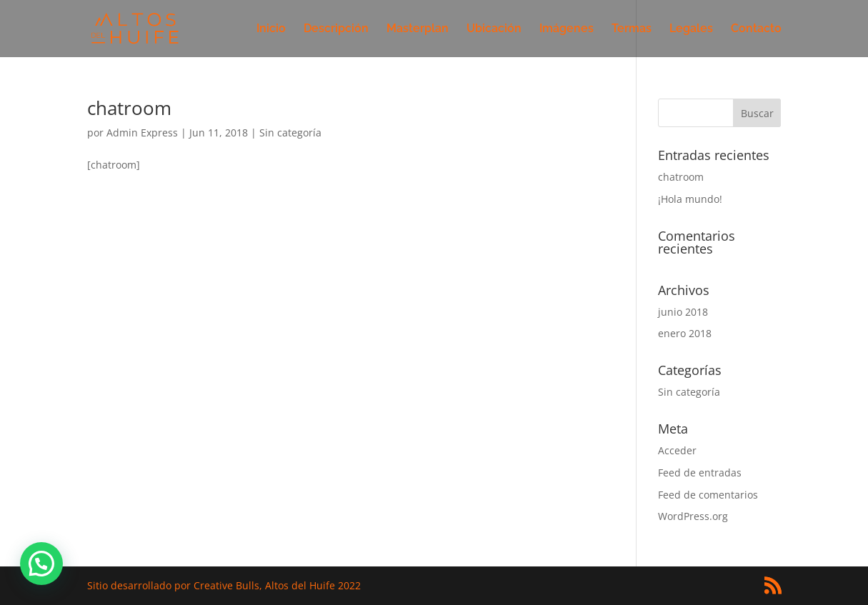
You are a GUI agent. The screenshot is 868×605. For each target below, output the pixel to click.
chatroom (129, 108)
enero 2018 (685, 333)
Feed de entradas (700, 472)
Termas (632, 29)
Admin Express (142, 132)
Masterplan (418, 29)
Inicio (271, 29)
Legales (691, 29)
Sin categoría (290, 132)
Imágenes (567, 29)
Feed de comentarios (708, 495)
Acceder (677, 450)
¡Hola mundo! (690, 199)
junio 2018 (683, 312)
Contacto (756, 29)
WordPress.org (693, 516)
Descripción (336, 29)
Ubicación (494, 29)
